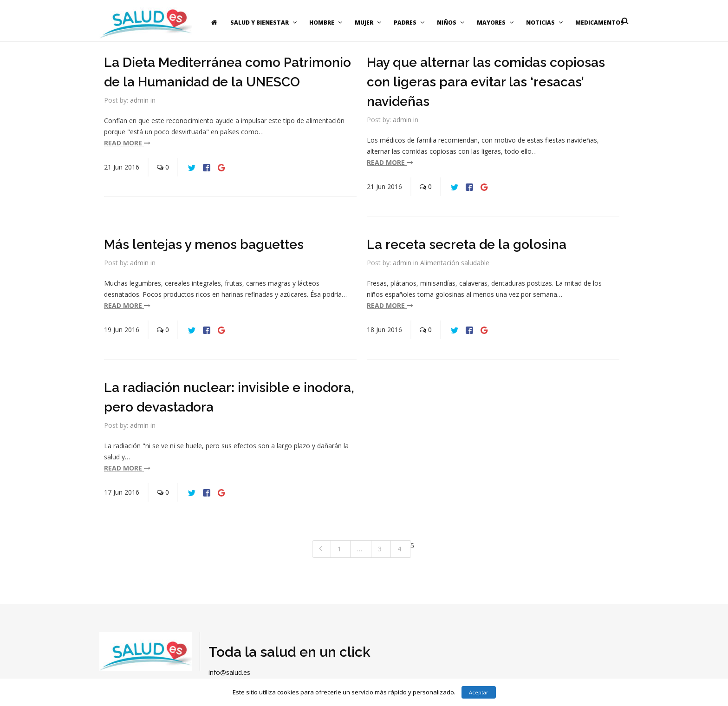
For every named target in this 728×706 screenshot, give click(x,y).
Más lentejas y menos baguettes (204, 245)
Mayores (496, 23)
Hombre (327, 23)
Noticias (546, 23)
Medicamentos (600, 23)
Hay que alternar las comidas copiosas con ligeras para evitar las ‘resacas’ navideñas (486, 82)
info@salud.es (229, 672)
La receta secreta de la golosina (467, 245)
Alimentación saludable (455, 263)
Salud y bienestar (265, 23)
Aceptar (479, 692)
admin (139, 100)
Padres (410, 23)
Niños (452, 23)
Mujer (369, 23)
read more (127, 143)
